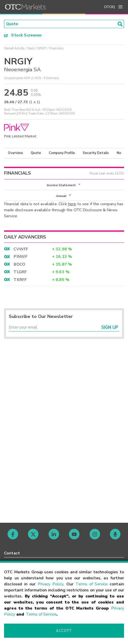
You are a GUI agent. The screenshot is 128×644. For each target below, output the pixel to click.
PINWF (20, 258)
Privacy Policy (51, 584)
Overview (15, 153)
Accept (64, 631)
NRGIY (42, 49)
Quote (36, 153)
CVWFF (21, 250)
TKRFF (20, 281)
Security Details (96, 153)
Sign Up (110, 329)
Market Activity (14, 49)
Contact (12, 553)
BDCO (19, 265)
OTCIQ (110, 7)
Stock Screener (23, 35)
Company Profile (62, 153)
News (121, 153)
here (72, 205)
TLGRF (20, 273)
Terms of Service (92, 584)
